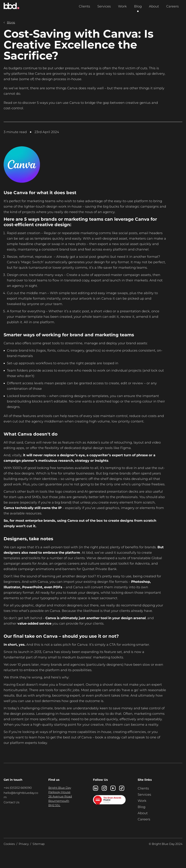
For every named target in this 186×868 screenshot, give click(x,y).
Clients (84, 6)
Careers (172, 6)
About (154, 6)
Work (122, 6)
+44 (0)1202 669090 (18, 788)
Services (104, 6)
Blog (138, 6)
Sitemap (39, 844)
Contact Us (12, 802)
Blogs (9, 22)
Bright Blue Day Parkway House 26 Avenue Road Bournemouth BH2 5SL (60, 796)
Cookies (9, 844)
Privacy (24, 844)
